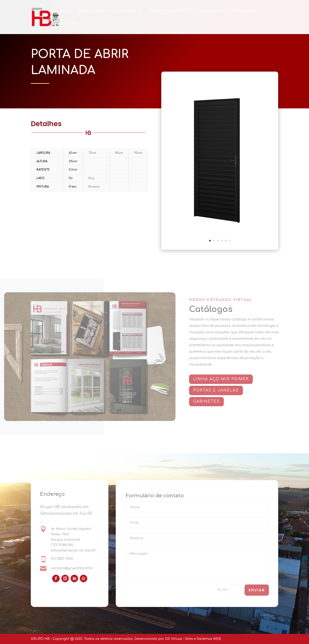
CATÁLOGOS (208, 11)
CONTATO (69, 23)
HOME (66, 11)
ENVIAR (257, 590)
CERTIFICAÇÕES (243, 11)
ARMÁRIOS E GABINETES (170, 11)
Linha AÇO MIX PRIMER (224, 379)
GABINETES (209, 401)
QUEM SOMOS (91, 11)
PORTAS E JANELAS (126, 11)
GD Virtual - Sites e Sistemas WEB (193, 639)
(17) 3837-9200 (62, 559)
